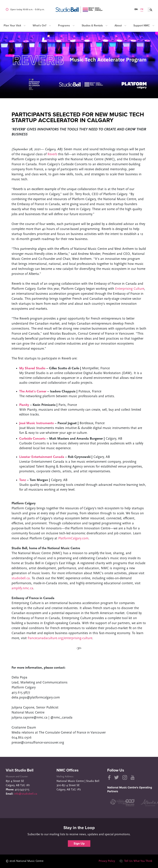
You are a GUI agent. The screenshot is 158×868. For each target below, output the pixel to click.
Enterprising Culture (130, 289)
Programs (66, 26)
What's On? (42, 26)
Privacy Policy (107, 861)
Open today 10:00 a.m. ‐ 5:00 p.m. (27, 9)
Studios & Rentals (95, 26)
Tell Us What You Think (136, 861)
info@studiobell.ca (26, 794)
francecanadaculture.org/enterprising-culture (60, 638)
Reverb (52, 154)
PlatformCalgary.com (73, 539)
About (120, 26)
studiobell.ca (21, 578)
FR (142, 9)
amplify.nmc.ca (22, 588)
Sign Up (79, 844)
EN (136, 9)
